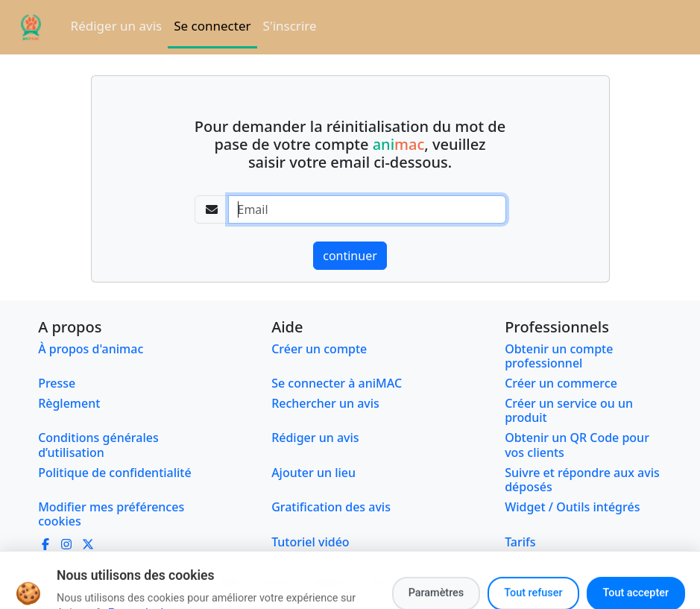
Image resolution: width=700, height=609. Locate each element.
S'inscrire (290, 26)
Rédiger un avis (117, 26)
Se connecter (212, 26)
